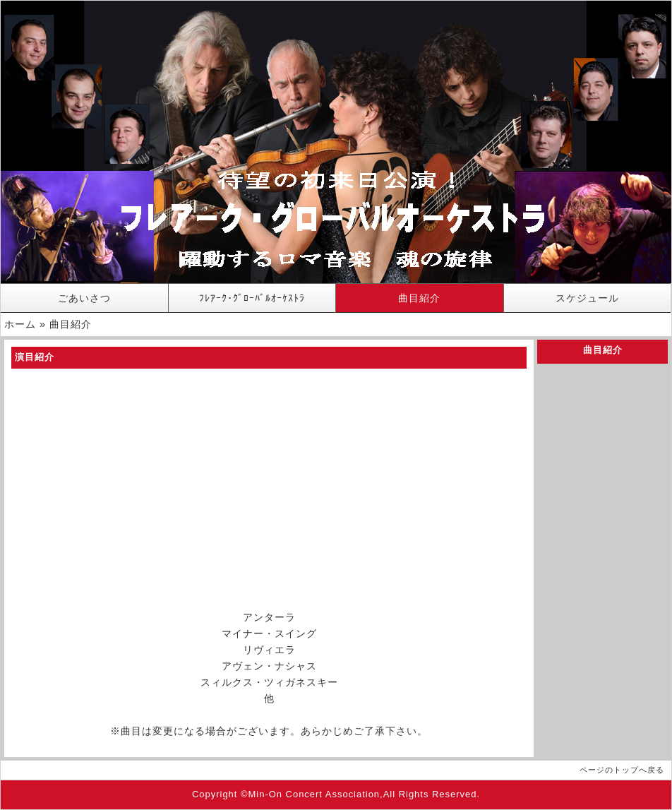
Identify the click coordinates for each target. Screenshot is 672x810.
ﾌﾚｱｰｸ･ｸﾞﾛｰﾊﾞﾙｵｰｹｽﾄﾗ (252, 298)
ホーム (20, 324)
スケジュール (587, 298)
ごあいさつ (84, 298)
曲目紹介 (419, 298)
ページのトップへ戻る (622, 770)
